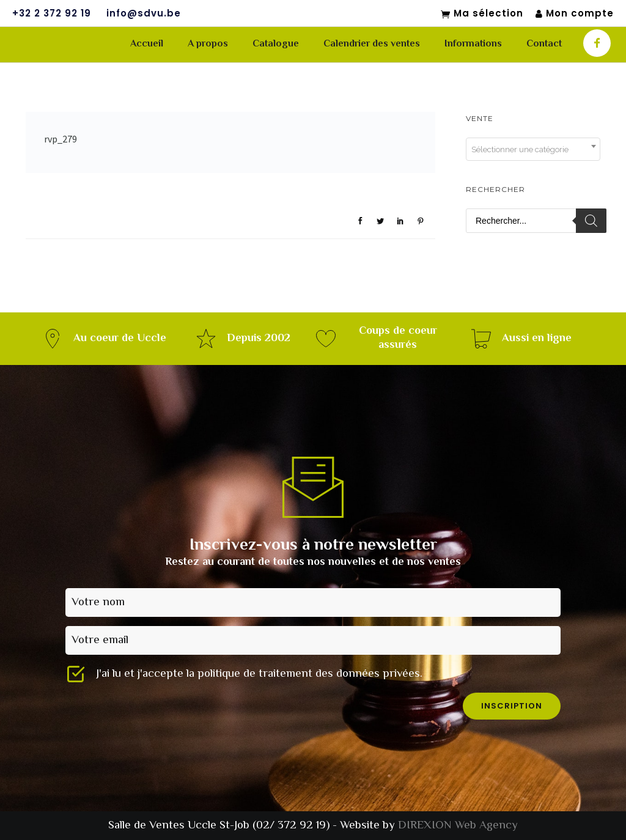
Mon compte (575, 14)
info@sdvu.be (144, 13)
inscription (512, 706)
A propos (208, 44)
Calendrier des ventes (372, 44)
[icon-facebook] (597, 43)
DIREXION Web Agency (458, 826)
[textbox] (533, 150)
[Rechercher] (591, 221)
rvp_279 (61, 139)
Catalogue (276, 44)
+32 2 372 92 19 (52, 13)
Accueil (147, 44)
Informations (473, 44)
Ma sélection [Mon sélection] (482, 14)
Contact (544, 44)
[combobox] (533, 149)
